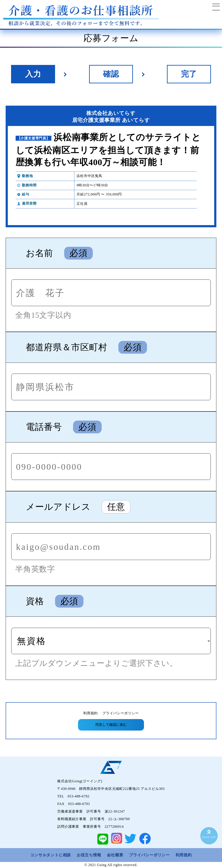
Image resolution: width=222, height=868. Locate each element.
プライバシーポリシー (121, 713)
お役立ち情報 (89, 855)
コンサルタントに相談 (51, 855)
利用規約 (91, 713)
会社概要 (115, 855)
